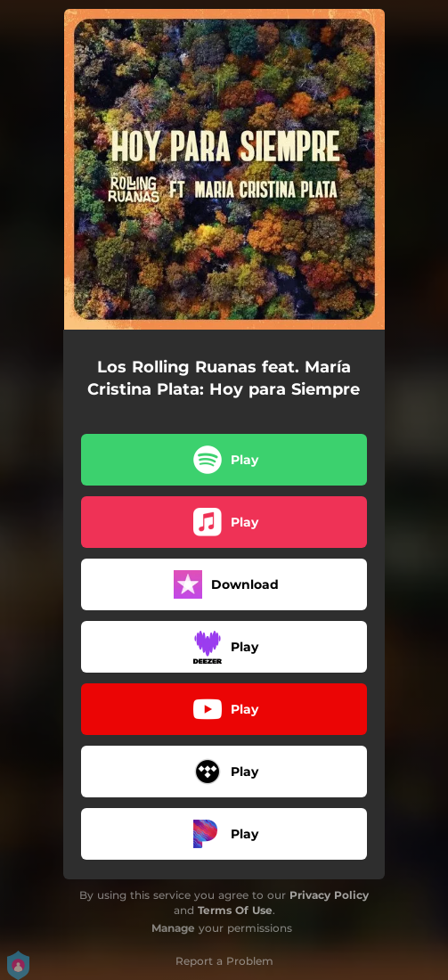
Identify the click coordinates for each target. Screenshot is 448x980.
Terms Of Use (235, 910)
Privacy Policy (329, 895)
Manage (173, 928)
